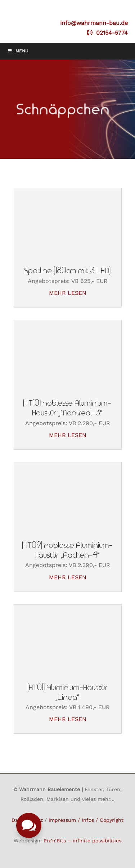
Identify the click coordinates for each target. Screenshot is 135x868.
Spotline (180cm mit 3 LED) (68, 271)
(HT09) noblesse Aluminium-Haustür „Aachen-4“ (68, 550)
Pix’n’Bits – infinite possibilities (82, 841)
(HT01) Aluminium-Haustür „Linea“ (68, 693)
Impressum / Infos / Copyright (86, 820)
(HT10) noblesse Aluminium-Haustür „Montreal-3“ (67, 408)
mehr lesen (68, 293)
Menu (18, 51)
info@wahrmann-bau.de (94, 23)
